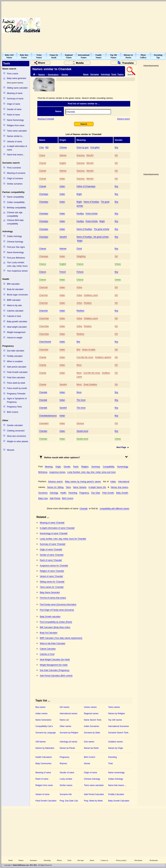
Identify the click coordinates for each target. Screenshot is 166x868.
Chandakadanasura (48, 416)
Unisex (118, 264)
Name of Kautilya (91, 202)
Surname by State (92, 733)
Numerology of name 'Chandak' (54, 533)
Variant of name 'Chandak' (51, 576)
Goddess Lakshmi (103, 357)
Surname (95, 74)
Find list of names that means (53, 598)
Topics (121, 74)
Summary (96, 467)
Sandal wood (82, 431)
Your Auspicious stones (17, 271)
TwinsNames (39, 56)
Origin (58, 467)
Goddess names (115, 742)
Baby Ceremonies (43, 764)
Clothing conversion (16, 431)
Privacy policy (121, 860)
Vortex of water (89, 350)
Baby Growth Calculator (119, 801)
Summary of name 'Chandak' (53, 544)
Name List (64, 720)
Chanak (43, 186)
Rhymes (63, 764)
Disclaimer (138, 860)
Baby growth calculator (17, 322)
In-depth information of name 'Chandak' (57, 528)
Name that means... (16, 155)
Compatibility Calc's (44, 726)
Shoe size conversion (17, 436)
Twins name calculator (17, 131)
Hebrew (63, 155)
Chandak (43, 392)
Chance (43, 264)
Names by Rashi (91, 748)
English (63, 163)
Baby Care (43, 498)
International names (68, 714)
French (63, 272)
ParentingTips (158, 56)
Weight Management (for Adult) (54, 665)
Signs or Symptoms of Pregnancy (17, 400)
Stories (87, 764)
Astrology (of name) (68, 742)
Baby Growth (122, 493)
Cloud (79, 249)
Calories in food (14, 316)
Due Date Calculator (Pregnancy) (55, 670)
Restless (88, 303)
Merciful (90, 155)
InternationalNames (84, 56)
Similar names (66, 785)
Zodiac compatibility (16, 202)
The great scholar (102, 229)
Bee (78, 342)
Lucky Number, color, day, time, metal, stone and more (91, 472)
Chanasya (44, 256)
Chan (42, 147)
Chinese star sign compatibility (15, 214)
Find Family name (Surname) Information (58, 604)
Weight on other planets (18, 441)
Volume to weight (15, 338)
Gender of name (14, 109)
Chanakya (44, 194)
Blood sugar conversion (17, 295)
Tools (114, 74)
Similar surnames (15, 184)
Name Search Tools (93, 720)
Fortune (80, 272)
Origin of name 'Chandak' (51, 549)
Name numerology (116, 773)
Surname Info (66, 794)
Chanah (43, 163)
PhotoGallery (143, 56)
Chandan (43, 431)
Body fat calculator (15, 289)
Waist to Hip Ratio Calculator (53, 643)
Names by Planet (67, 748)
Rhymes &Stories (128, 56)
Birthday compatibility (16, 208)
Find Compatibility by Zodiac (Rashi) (56, 622)
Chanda (43, 357)
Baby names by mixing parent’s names (83, 482)
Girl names (65, 707)
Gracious (81, 155)
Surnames (43, 493)
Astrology (105, 74)
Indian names (41, 714)
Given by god (82, 147)
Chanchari (44, 350)
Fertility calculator (15, 356)
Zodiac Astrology (14, 236)
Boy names (40, 707)
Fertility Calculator (116, 794)
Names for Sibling (55, 487)
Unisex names (90, 707)
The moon (81, 400)
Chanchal (43, 287)
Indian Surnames (92, 726)
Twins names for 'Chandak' (52, 587)
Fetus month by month (17, 388)
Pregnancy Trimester (16, 394)
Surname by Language (46, 733)
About (92, 860)
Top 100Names (113, 56)
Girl (116, 155)
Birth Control (13, 412)
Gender (67, 467)
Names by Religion (117, 714)
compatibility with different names (114, 509)
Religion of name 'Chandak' (52, 571)
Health (63, 493)
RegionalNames (69, 56)
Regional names (91, 714)
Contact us (104, 860)
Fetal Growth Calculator (46, 801)
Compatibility (109, 467)
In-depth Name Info (97, 487)
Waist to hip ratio (14, 305)
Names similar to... (15, 136)
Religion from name (16, 125)
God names (89, 742)
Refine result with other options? (60, 457)
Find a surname (14, 168)
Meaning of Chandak (46, 119)
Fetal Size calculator (16, 378)
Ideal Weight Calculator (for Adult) (55, 660)
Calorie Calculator (48, 649)
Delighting (81, 256)
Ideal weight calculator (17, 327)
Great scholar (92, 214)
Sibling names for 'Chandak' (52, 582)
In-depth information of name (17, 148)
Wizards (11, 450)
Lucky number (66, 779)
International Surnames (119, 726)
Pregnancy (84, 493)
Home (11, 860)
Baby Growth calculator (50, 617)
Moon (79, 365)
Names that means (119, 487)
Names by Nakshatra (45, 748)
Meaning (49, 467)
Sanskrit (63, 237)
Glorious (80, 423)
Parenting (73, 493)
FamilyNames (99, 56)
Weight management (16, 332)
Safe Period (55, 498)
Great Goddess (90, 384)
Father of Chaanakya (86, 186)
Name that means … (117, 785)
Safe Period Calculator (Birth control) (56, 676)
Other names (65, 726)
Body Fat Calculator (49, 633)
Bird (78, 350)
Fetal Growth (108, 493)
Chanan (43, 249)
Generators (53, 75)
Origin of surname (15, 178)
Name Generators (43, 720)
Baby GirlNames (9, 56)
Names (42, 75)
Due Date (96, 493)
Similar (65, 75)
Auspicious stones (57, 472)
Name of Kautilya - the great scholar (93, 237)
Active (79, 287)
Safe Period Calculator (94, 794)
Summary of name (15, 99)
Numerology (123, 467)
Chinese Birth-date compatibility (15, 222)
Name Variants (80, 487)
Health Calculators (44, 757)
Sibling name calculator (17, 88)
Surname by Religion (69, 733)
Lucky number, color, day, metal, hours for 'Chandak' (63, 539)
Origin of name (14, 104)
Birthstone (43, 472)
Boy (116, 147)
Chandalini (44, 423)
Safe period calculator (17, 367)
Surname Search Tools (118, 733)
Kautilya (80, 214)
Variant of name (42, 794)
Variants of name (15, 142)
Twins (68, 487)
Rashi (76, 467)
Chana (42, 155)
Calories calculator (15, 311)
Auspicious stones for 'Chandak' (54, 566)
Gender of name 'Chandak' (52, 555)
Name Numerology (15, 120)
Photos (59, 860)
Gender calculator (15, 425)
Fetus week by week (16, 383)
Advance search (124, 119)
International (124, 482)
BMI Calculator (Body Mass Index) (55, 627)
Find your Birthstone (16, 258)
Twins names (114, 707)
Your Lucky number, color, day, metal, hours (17, 264)
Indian (62, 179)
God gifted (95, 147)
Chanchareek (45, 342)
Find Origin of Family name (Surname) (57, 610)
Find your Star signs (16, 247)
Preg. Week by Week (93, 801)
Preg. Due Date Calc (69, 801)
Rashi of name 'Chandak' (51, 560)
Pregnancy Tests (14, 407)
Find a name (13, 74)
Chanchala (44, 318)
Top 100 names (115, 720)
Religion (85, 467)
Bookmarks (154, 860)
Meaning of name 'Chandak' (52, 523)
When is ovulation (15, 361)
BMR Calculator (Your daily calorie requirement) (61, 638)
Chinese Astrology (15, 242)
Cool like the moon (85, 357)
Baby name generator (17, 78)
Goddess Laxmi (91, 295)
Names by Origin (116, 748)
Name (86, 74)
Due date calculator (16, 351)
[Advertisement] (110, 25)
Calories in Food (47, 654)
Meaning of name (15, 93)
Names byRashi (54, 56)
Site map (81, 860)
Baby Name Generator (50, 592)
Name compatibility (15, 197)
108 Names (41, 742)
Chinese (63, 147)
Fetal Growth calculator (17, 372)
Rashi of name (13, 115)
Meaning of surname (16, 173)
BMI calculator (13, 284)
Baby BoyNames (24, 56)
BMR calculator (14, 300)
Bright (79, 194)
